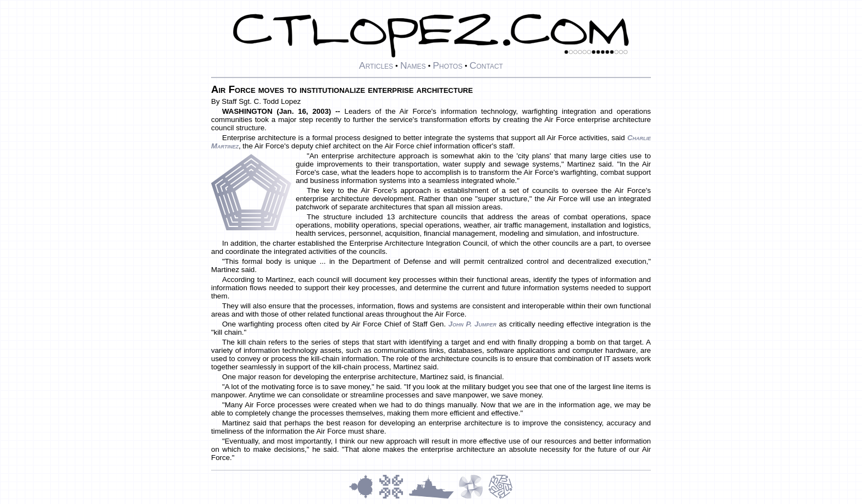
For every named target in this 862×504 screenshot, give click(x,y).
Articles (376, 65)
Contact (486, 65)
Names (413, 65)
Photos (447, 65)
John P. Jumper (473, 324)
